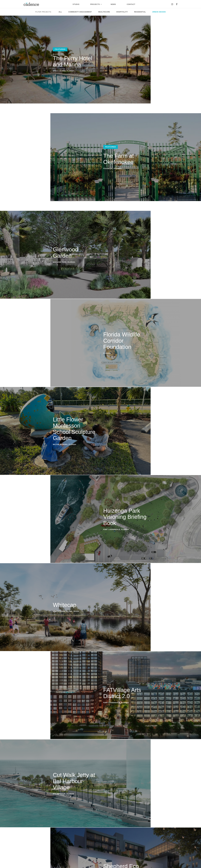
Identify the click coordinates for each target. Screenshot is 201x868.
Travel (59, 847)
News (113, 4)
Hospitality (122, 12)
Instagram (95, 830)
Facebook (95, 833)
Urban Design (159, 12)
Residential (140, 12)
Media (26, 841)
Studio (76, 4)
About (26, 830)
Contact (131, 4)
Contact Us (100, 781)
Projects (95, 4)
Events (59, 833)
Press (58, 837)
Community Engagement (80, 12)
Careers (27, 848)
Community (42, 844)
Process (27, 837)
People (27, 833)
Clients (27, 844)
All (60, 12)
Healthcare (104, 12)
